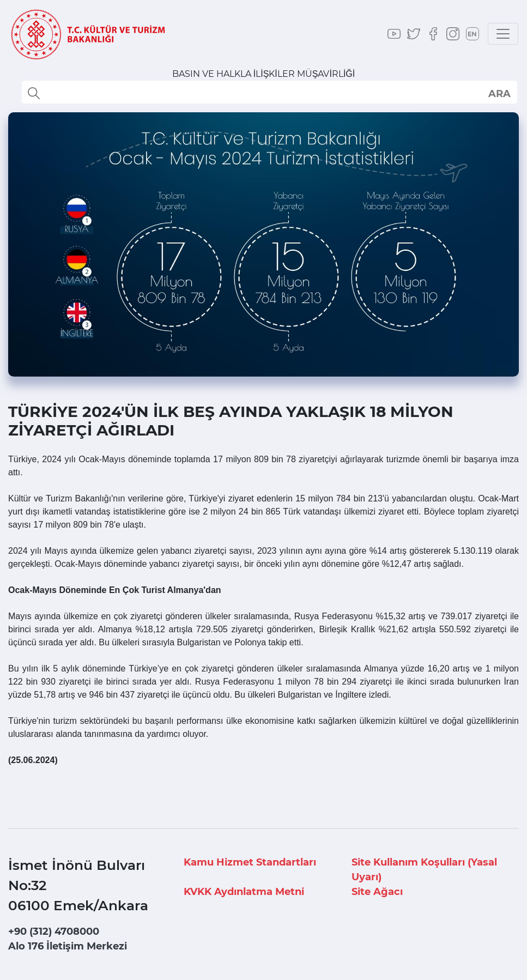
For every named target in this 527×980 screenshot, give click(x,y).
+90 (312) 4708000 (54, 931)
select (499, 93)
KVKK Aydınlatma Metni (244, 892)
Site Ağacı (377, 892)
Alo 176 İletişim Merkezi (68, 946)
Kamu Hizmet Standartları (250, 862)
